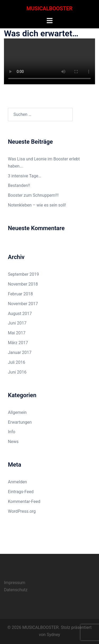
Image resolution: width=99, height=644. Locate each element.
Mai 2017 (17, 333)
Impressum (15, 583)
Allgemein (17, 412)
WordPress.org (22, 511)
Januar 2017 (20, 352)
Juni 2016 (17, 372)
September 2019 (23, 274)
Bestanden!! (19, 185)
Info (12, 432)
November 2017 (23, 304)
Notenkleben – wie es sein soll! (37, 205)
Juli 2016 (16, 362)
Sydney (53, 635)
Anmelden (17, 482)
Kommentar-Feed (24, 501)
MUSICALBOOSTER (49, 8)
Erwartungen (20, 422)
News (13, 442)
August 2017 (20, 314)
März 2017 (18, 343)
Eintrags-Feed (21, 492)
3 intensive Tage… (25, 176)
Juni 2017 (17, 323)
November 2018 (23, 284)
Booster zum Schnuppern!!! (33, 195)
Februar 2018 (20, 294)
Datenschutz (16, 590)
